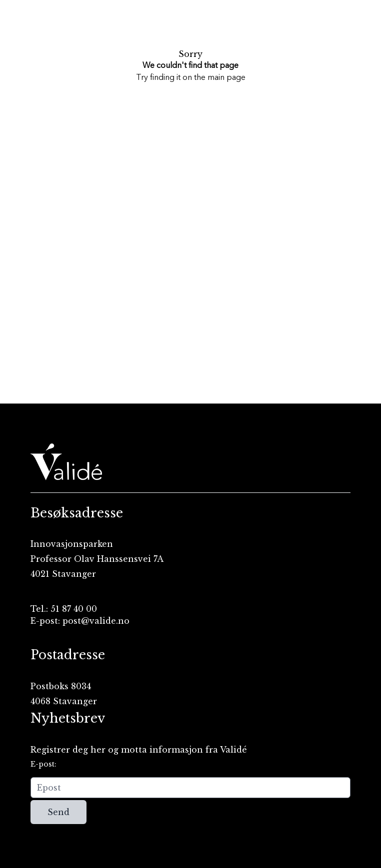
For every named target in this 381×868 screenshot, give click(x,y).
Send (58, 812)
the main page (220, 78)
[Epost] (190, 788)
